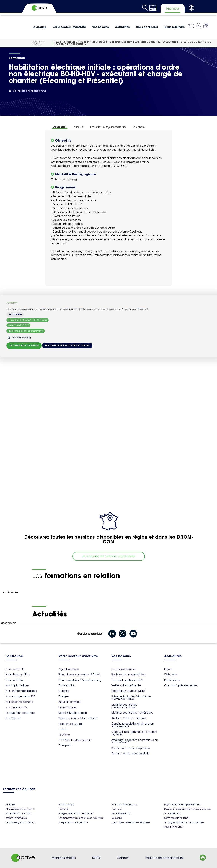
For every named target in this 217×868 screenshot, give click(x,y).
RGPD (96, 858)
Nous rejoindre (175, 27)
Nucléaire (117, 818)
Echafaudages (66, 805)
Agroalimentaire (69, 669)
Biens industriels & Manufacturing (80, 680)
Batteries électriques (16, 818)
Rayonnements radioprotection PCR (183, 805)
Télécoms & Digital (70, 724)
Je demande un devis (24, 346)
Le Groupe (14, 656)
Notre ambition (15, 680)
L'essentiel (59, 127)
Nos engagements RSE (20, 696)
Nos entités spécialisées (21, 691)
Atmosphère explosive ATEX (20, 809)
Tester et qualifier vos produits (130, 754)
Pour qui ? (78, 127)
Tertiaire (63, 729)
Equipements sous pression (73, 822)
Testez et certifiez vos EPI (127, 680)
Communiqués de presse (181, 685)
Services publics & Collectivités (78, 718)
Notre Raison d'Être (17, 675)
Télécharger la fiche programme (27, 91)
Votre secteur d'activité (69, 27)
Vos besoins (101, 27)
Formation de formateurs (124, 805)
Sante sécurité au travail (177, 818)
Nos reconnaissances (19, 702)
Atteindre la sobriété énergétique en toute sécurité (135, 741)
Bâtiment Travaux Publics (19, 813)
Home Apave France (39, 43)
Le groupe (39, 27)
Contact (123, 858)
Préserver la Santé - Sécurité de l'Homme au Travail (131, 698)
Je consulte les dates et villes (67, 346)
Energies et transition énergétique (76, 813)
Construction (67, 685)
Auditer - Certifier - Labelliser (129, 718)
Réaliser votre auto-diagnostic (130, 748)
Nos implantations (17, 685)
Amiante (10, 805)
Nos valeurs (13, 718)
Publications (172, 680)
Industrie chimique (70, 702)
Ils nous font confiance (20, 713)
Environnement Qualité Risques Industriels (81, 818)
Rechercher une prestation (128, 675)
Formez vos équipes (19, 789)
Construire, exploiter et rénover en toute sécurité (133, 725)
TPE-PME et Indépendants (75, 740)
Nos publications (16, 707)
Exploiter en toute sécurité (128, 691)
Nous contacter (147, 27)
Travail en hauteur (174, 827)
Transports (65, 746)
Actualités (122, 27)
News (168, 669)
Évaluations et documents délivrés (108, 127)
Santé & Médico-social (73, 713)
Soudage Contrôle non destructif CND (184, 822)
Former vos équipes (124, 669)
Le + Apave (139, 127)
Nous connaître (15, 669)
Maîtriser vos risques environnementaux (124, 706)
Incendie (116, 809)
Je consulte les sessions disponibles (109, 556)
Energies (64, 696)
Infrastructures (67, 707)
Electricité (63, 809)
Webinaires (171, 675)
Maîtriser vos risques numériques (132, 713)
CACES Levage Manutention (20, 822)
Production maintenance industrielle (131, 822)
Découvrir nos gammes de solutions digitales (134, 733)
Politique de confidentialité (164, 858)
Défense (64, 691)
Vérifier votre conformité (126, 685)
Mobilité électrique (121, 813)
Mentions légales (64, 858)
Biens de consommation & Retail (79, 675)
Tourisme (64, 735)
